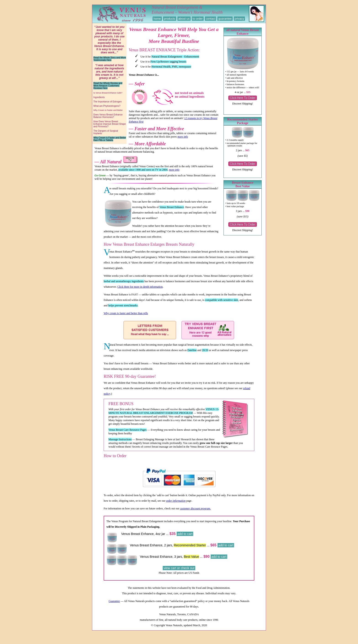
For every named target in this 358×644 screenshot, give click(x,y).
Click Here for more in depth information (140, 290)
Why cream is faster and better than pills (126, 317)
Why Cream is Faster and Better (108, 110)
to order (198, 19)
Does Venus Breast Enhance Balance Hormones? (108, 116)
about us (184, 19)
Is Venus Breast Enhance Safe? (108, 93)
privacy (239, 19)
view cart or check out (179, 571)
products (170, 19)
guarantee (225, 19)
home (157, 19)
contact (211, 19)
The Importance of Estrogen (108, 102)
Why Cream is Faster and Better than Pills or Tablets (110, 139)
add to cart (185, 537)
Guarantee (114, 605)
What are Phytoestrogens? (107, 106)
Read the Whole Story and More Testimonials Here (110, 59)
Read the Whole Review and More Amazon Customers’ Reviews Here (108, 86)
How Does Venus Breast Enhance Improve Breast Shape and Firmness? (110, 124)
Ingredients (99, 97)
